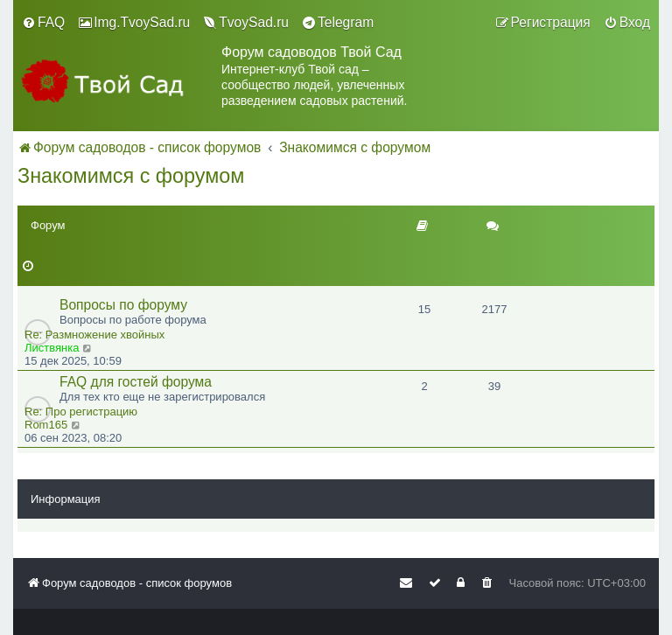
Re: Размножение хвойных (94, 335)
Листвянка (52, 348)
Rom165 (46, 425)
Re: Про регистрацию (81, 412)
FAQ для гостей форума (136, 382)
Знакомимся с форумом (131, 176)
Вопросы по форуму (123, 305)
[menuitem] (43, 23)
